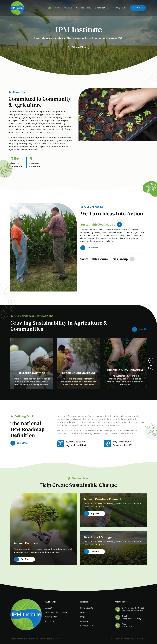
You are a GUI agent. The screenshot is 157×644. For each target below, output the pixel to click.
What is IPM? (51, 617)
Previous (151, 360)
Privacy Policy (86, 626)
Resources (85, 622)
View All (139, 329)
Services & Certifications (98, 8)
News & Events (87, 608)
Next (151, 368)
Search (58, 8)
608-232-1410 (127, 627)
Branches (80, 8)
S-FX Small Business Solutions (134, 639)
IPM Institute (50, 8)
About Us (68, 8)
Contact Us (50, 622)
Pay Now (22, 559)
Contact (91, 552)
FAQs (82, 617)
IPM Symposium (119, 8)
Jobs (82, 612)
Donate (138, 8)
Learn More (79, 47)
